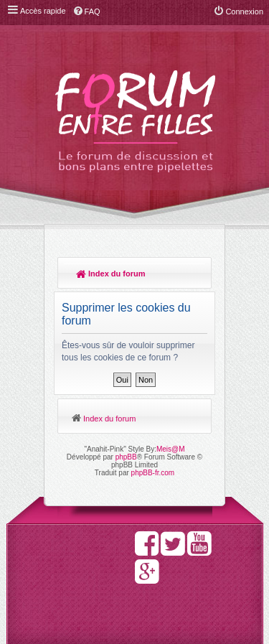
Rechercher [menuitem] (194, 275)
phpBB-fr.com (153, 473)
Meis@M (171, 449)
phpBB (126, 457)
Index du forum (111, 274)
